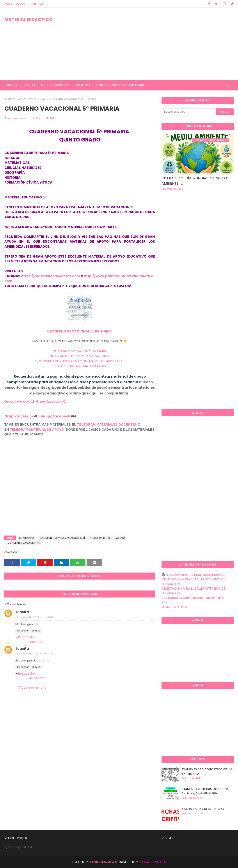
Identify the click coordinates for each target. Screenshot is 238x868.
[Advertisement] (154, 44)
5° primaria (27, 538)
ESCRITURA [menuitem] (83, 85)
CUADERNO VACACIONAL (30, 99)
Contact (37, 4)
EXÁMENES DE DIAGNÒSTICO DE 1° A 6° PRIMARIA (207, 772)
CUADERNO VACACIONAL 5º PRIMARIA (80, 331)
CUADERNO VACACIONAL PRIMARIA (80, 351)
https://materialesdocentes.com (51, 276)
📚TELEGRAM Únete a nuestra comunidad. (193, 575)
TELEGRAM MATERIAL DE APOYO (37, 429)
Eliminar (37, 631)
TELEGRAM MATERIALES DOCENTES (107, 424)
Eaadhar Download (102, 862)
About (21, 4)
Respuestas (27, 637)
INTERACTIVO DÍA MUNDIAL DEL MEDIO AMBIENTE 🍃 (194, 181)
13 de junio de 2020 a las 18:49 (34, 617)
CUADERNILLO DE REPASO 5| (107, 538)
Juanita (22, 612)
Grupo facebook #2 (51, 401)
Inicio (8, 99)
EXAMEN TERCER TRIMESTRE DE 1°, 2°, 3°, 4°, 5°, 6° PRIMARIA (205, 791)
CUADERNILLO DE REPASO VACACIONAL (80, 356)
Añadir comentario (32, 688)
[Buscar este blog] (188, 112)
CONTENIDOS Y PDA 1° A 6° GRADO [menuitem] (121, 85)
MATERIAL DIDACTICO (28, 19)
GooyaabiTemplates (152, 862)
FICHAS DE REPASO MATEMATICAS (80, 366)
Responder (23, 631)
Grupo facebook (17, 401)
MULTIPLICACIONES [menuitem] (55, 85)
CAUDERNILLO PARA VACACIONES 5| (62, 538)
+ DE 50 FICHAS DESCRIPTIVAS (203, 809)
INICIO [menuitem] (12, 85)
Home (8, 4)
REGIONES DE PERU (175, 607)
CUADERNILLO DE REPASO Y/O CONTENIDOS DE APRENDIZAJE (80, 361)
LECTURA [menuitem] (29, 85)
